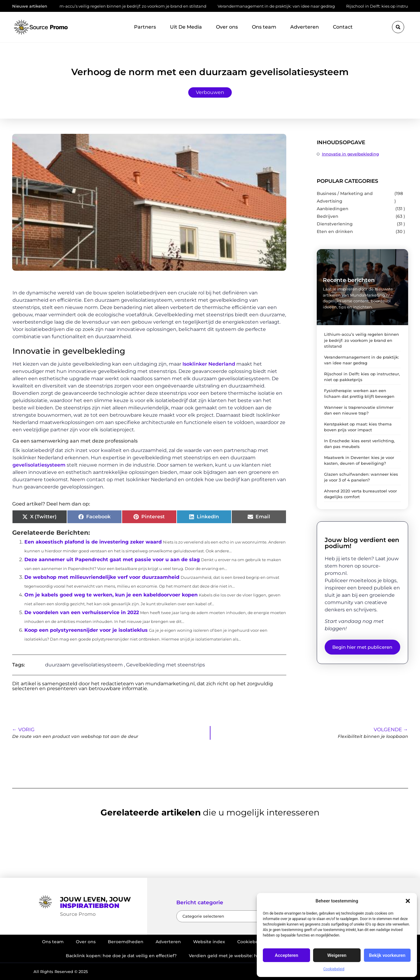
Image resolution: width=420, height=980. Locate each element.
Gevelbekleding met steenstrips (166, 665)
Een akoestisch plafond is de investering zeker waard (93, 542)
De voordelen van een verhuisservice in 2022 (82, 612)
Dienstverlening (335, 224)
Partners (145, 27)
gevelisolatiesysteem (39, 465)
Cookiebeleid (334, 969)
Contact (343, 27)
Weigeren (337, 955)
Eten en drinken (335, 231)
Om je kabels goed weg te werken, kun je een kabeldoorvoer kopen (111, 595)
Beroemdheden (126, 942)
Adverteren (305, 27)
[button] (408, 901)
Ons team (264, 27)
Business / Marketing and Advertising (345, 197)
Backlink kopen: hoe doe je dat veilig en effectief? (121, 956)
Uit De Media (186, 27)
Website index (209, 942)
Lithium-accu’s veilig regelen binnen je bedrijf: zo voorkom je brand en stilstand (135, 6)
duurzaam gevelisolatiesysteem (84, 665)
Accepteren (286, 955)
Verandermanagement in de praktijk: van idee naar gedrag (284, 6)
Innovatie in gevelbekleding (350, 154)
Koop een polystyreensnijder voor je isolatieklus (86, 630)
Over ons (227, 27)
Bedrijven (328, 216)
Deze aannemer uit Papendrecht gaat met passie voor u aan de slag (112, 560)
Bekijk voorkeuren (387, 955)
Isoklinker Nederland (209, 364)
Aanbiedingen (333, 209)
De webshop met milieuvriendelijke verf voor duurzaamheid (102, 577)
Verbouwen (210, 92)
